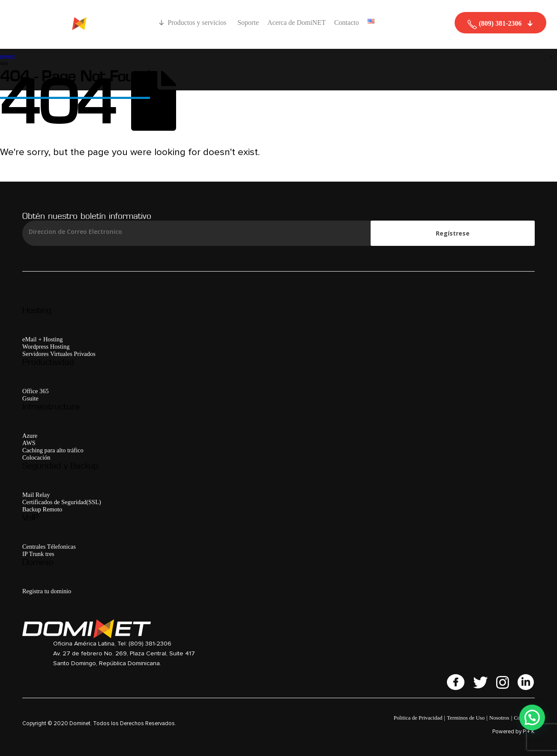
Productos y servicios (198, 22)
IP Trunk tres (38, 554)
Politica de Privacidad (418, 718)
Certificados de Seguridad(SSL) (62, 502)
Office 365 (36, 391)
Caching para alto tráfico (53, 450)
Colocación (36, 457)
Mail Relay (36, 495)
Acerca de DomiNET (296, 22)
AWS (29, 443)
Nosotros (499, 718)
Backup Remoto (42, 509)
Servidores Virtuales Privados (59, 354)
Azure (30, 436)
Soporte (248, 22)
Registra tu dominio (47, 591)
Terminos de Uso (466, 718)
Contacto (347, 22)
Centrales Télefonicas (49, 547)
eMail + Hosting (42, 339)
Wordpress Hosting (46, 347)
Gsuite (30, 398)
